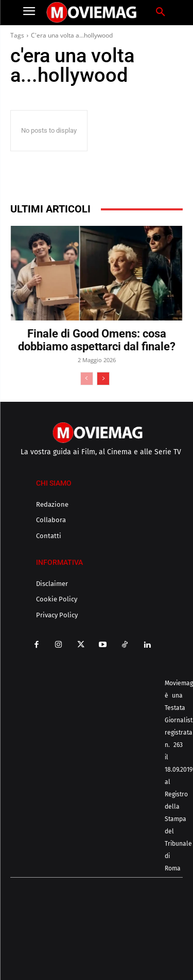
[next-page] (103, 379)
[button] (161, 12)
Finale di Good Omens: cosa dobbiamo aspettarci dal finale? (97, 340)
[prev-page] (87, 379)
